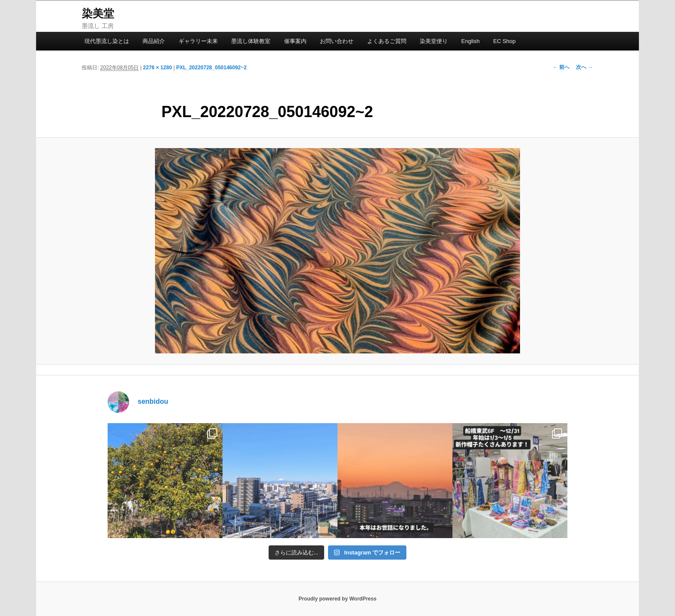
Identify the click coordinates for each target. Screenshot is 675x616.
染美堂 (98, 13)
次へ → (584, 67)
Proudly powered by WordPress (337, 599)
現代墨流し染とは (107, 41)
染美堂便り (434, 41)
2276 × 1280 (157, 68)
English (471, 41)
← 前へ (561, 67)
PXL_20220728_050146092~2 (211, 68)
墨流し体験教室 (251, 41)
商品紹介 (154, 41)
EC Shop (505, 41)
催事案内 (295, 41)
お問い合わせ (337, 41)
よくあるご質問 (387, 41)
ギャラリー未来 (198, 41)
